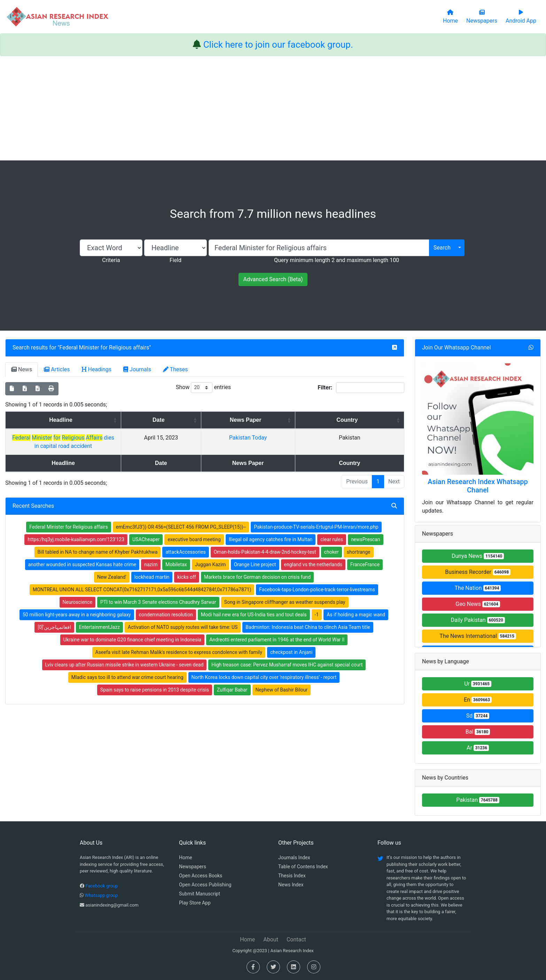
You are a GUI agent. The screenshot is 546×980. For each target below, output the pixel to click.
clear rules (332, 531)
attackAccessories (185, 544)
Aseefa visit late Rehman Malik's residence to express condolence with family (179, 644)
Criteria (111, 260)
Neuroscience (78, 594)
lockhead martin (152, 569)
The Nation (478, 588)
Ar (478, 748)
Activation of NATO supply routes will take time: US (183, 619)
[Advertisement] (273, 108)
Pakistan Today (325, 438)
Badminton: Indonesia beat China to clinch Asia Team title (308, 619)
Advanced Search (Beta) (273, 279)
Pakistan (478, 800)
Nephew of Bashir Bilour (282, 681)
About (271, 939)
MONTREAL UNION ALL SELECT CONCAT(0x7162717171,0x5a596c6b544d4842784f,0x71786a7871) (142, 581)
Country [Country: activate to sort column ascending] (378, 420)
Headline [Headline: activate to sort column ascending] (118, 420)
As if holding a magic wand (356, 606)
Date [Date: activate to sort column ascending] (262, 420)
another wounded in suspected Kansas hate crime (82, 556)
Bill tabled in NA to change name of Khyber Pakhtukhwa (98, 544)
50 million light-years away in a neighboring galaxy (77, 606)
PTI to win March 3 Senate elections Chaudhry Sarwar (158, 594)
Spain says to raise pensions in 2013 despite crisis (155, 681)
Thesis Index (292, 876)
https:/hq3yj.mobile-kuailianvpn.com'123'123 (76, 531)
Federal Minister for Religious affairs (104, 347)
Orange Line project (255, 556)
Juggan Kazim (210, 556)
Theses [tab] (175, 369)
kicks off (186, 569)
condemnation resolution (166, 606)
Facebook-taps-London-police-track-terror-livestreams (317, 581)
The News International (478, 636)
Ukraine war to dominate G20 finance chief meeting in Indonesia (132, 631)
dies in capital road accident (120, 438)
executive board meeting (194, 531)
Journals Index (294, 857)
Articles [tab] (57, 369)
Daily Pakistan (478, 620)
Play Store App (195, 903)
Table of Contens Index (303, 867)
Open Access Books (201, 876)
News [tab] (22, 369)
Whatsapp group (101, 895)
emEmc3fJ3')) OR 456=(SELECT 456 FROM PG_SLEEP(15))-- (181, 519)
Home (186, 857)
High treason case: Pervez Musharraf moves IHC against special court (287, 656)
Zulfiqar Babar (232, 681)
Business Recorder (478, 572)
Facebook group (102, 886)
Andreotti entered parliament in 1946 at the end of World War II (277, 631)
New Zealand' (112, 569)
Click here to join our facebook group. (278, 45)
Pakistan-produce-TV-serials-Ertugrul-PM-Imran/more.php (316, 519)
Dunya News (478, 556)
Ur (478, 684)
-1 (317, 606)
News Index (291, 885)
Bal (478, 732)
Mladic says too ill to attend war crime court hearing (127, 669)
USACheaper (146, 531)
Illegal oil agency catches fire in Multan (271, 531)
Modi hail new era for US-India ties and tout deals (254, 606)
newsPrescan (366, 531)
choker (331, 544)
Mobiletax (176, 556)
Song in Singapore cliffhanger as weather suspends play (285, 594)
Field (175, 260)
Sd (478, 716)
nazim (151, 556)
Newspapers (193, 867)
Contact (296, 939)
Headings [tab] (97, 369)
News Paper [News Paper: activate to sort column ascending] (322, 420)
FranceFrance (365, 556)
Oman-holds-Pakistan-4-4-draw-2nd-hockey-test (265, 544)
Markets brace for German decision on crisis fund (257, 569)
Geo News (478, 604)
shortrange (359, 544)
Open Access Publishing (205, 885)
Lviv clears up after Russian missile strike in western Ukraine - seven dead (124, 656)
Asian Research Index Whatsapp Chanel (478, 486)
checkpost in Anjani (291, 644)
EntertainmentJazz (99, 619)
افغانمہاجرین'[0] (54, 619)
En (478, 700)
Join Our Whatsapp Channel (457, 347)
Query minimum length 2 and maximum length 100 (337, 260)
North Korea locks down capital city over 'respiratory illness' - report (264, 669)
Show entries (203, 388)
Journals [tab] (137, 369)
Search (442, 248)
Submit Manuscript (200, 894)
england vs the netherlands (313, 556)
